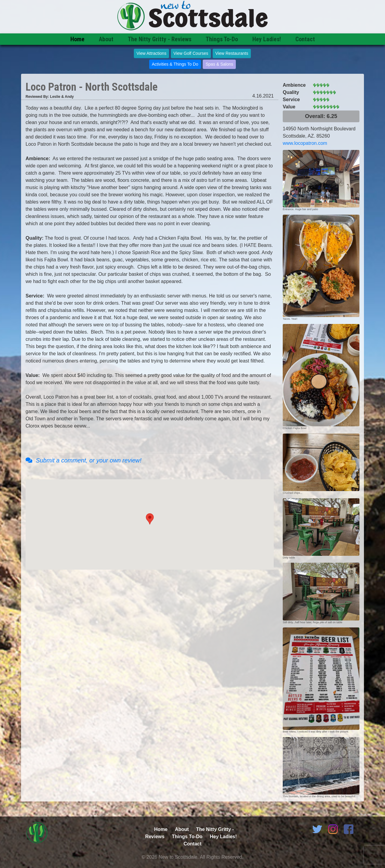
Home (77, 39)
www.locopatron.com (305, 143)
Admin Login (192, 865)
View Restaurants (232, 53)
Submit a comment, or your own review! (83, 460)
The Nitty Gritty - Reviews (160, 39)
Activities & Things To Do (175, 64)
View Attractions (151, 53)
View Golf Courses (191, 53)
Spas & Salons (219, 64)
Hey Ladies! (267, 39)
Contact (305, 39)
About (106, 39)
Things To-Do (222, 39)
